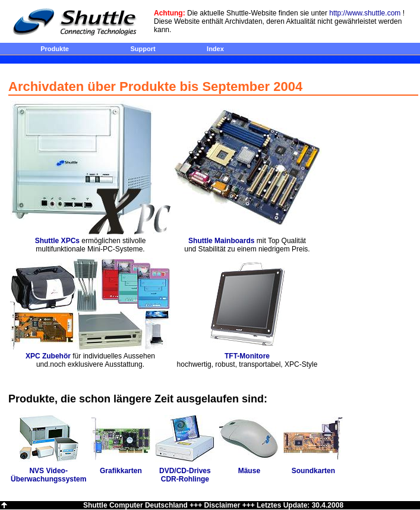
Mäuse (249, 471)
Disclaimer (222, 505)
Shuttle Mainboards (221, 241)
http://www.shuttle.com (365, 13)
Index (215, 49)
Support (143, 49)
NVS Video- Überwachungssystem (48, 475)
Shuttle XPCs (57, 241)
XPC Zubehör (48, 356)
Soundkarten (313, 471)
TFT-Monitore (247, 356)
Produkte (55, 49)
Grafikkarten (121, 471)
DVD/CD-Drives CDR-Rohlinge (185, 475)
